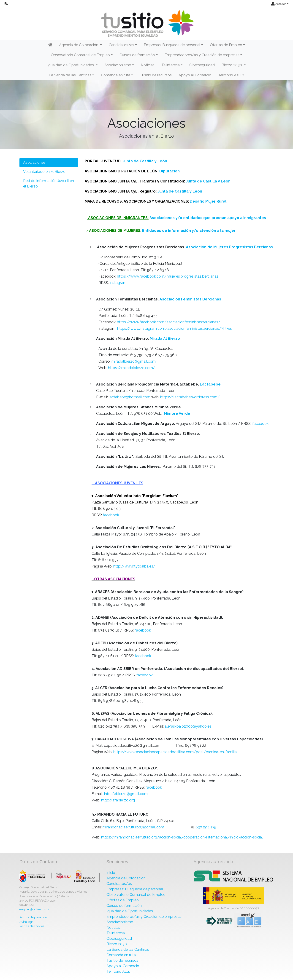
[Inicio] (146, 24)
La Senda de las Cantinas (128, 949)
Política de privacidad (34, 917)
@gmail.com (154, 827)
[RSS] (6, 4)
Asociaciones (34, 162)
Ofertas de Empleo (123, 900)
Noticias (148, 65)
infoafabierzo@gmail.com (126, 794)
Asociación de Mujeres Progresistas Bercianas (229, 247)
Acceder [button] (279, 4)
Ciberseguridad (202, 65)
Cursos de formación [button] (137, 55)
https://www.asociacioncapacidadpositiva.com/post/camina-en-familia (175, 752)
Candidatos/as (119, 884)
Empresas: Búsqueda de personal (135, 889)
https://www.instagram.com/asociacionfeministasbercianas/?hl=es (175, 328)
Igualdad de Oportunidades (130, 911)
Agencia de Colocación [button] (79, 45)
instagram (118, 283)
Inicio (111, 873)
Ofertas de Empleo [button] (226, 45)
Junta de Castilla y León (145, 161)
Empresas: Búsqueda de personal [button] (172, 45)
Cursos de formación (124, 906)
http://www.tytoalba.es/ (134, 566)
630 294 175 (206, 827)
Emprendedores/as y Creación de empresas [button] (202, 55)
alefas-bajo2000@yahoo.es (188, 726)
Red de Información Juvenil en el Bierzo (49, 183)
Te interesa (116, 933)
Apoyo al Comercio (195, 75)
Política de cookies (32, 926)
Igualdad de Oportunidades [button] (71, 65)
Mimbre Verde (177, 414)
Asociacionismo (120, 922)
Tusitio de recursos (156, 75)
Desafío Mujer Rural (208, 201)
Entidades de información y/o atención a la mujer (189, 231)
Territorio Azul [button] (230, 75)
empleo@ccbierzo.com (35, 909)
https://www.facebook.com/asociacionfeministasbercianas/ (169, 322)
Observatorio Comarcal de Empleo (136, 895)
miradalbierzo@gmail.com (134, 361)
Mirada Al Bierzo (165, 339)
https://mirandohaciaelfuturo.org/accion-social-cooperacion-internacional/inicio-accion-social (182, 837)
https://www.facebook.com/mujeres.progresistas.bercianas (168, 276)
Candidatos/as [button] (121, 45)
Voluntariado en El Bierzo (44, 172)
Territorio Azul (118, 971)
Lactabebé (210, 384)
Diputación (170, 171)
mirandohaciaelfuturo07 (123, 827)
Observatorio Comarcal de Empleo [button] (80, 55)
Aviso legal (27, 922)
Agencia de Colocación (126, 878)
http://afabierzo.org (118, 800)
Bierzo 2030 (117, 944)
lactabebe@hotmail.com (130, 397)
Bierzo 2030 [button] (232, 65)
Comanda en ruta (121, 955)
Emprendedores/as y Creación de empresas (144, 917)
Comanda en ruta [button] (116, 75)
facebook (260, 424)
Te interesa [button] (171, 65)
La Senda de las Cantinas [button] (70, 75)
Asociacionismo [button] (118, 65)
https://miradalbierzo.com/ (132, 368)
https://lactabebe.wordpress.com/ (190, 397)
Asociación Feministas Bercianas (190, 299)
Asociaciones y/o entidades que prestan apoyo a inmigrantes (208, 218)
